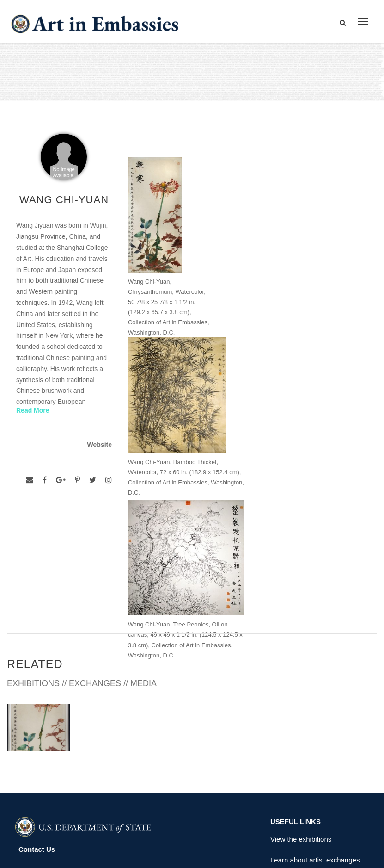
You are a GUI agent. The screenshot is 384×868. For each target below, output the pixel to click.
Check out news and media (312, 762)
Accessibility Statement (57, 752)
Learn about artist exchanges (315, 741)
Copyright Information (55, 772)
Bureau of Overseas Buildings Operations (87, 794)
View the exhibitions (301, 720)
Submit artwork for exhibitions (316, 783)
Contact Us (37, 730)
